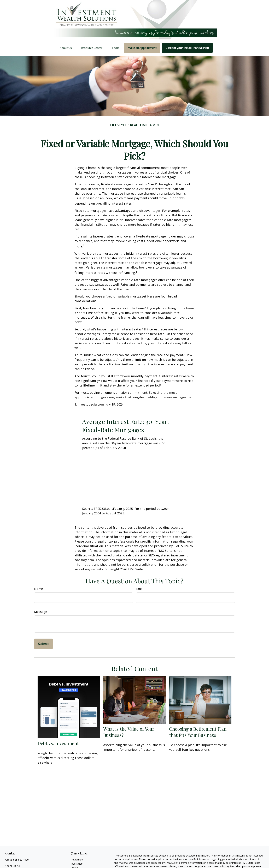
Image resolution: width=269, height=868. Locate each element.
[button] (66, 48)
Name (39, 589)
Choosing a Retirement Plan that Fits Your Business (198, 732)
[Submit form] (43, 644)
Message (41, 612)
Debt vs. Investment (58, 743)
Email (140, 589)
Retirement (77, 860)
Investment (77, 864)
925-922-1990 (21, 860)
